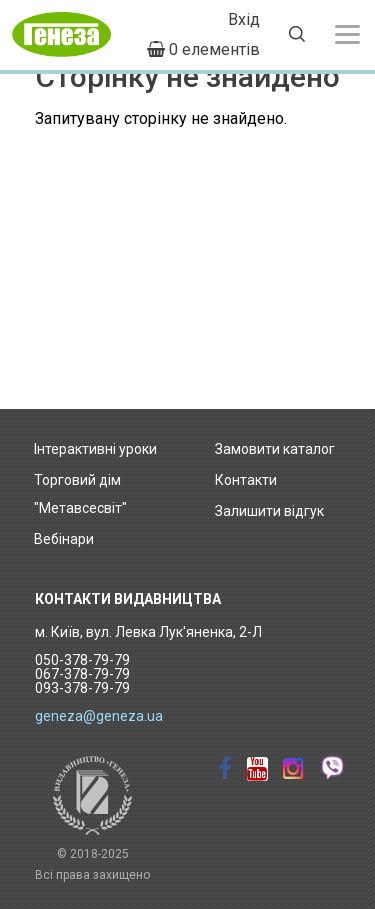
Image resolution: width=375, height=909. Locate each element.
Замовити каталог (275, 449)
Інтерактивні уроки (95, 449)
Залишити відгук (269, 511)
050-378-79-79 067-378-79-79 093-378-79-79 (82, 674)
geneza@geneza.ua (99, 716)
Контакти (246, 480)
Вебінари (64, 539)
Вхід (244, 19)
